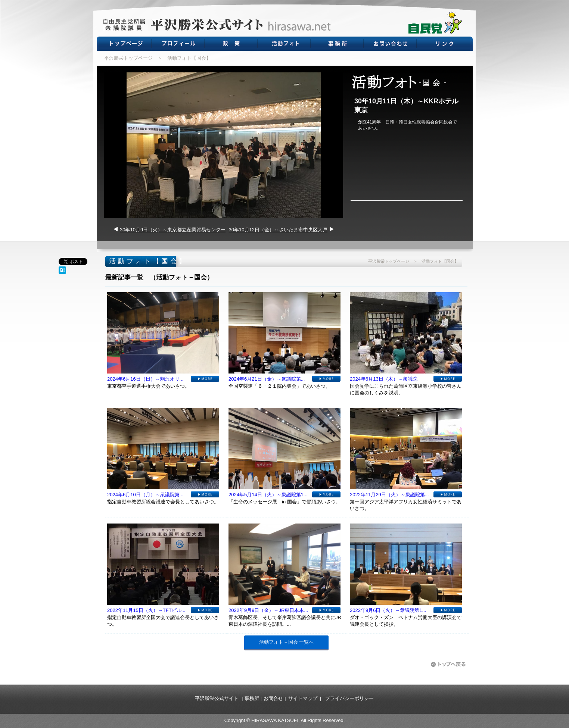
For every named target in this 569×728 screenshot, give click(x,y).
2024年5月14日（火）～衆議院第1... (268, 495)
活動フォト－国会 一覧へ (287, 642)
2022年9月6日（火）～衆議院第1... (388, 610)
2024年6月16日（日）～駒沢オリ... (145, 379)
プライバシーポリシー (349, 698)
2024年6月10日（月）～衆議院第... (145, 495)
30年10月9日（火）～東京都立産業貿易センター (173, 230)
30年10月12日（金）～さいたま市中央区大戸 (278, 230)
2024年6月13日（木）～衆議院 (384, 379)
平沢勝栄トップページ (128, 58)
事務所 (252, 698)
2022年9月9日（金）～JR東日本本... (268, 610)
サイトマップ (303, 698)
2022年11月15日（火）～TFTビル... (146, 610)
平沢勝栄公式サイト (217, 698)
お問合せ (273, 698)
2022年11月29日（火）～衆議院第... (389, 495)
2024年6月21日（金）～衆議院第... (267, 379)
